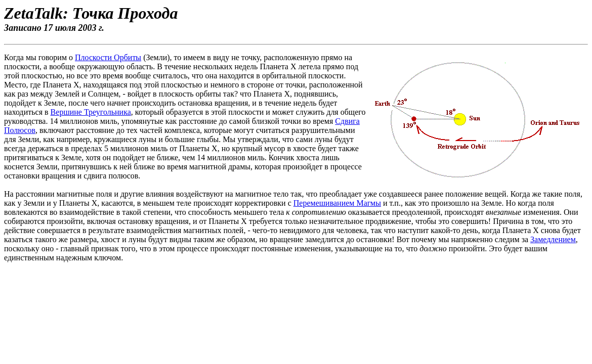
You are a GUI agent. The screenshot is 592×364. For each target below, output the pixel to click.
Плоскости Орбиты (108, 57)
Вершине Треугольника (91, 112)
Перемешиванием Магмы (337, 203)
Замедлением (553, 239)
